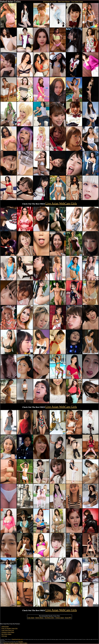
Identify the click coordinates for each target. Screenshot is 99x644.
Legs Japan (31, 618)
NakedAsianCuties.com (17, 639)
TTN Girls (4, 636)
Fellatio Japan (60, 618)
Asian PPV (68, 618)
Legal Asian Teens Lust (8, 630)
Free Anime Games (77, 1)
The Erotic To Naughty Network (11, 643)
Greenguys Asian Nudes (8, 632)
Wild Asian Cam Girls (50, 1)
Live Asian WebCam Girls (61, 203)
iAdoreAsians (5, 627)
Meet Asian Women (64, 1)
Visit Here (21, 642)
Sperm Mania (39, 618)
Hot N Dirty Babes (6, 634)
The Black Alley (49, 618)
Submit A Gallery (23, 643)
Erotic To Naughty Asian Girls (9, 628)
